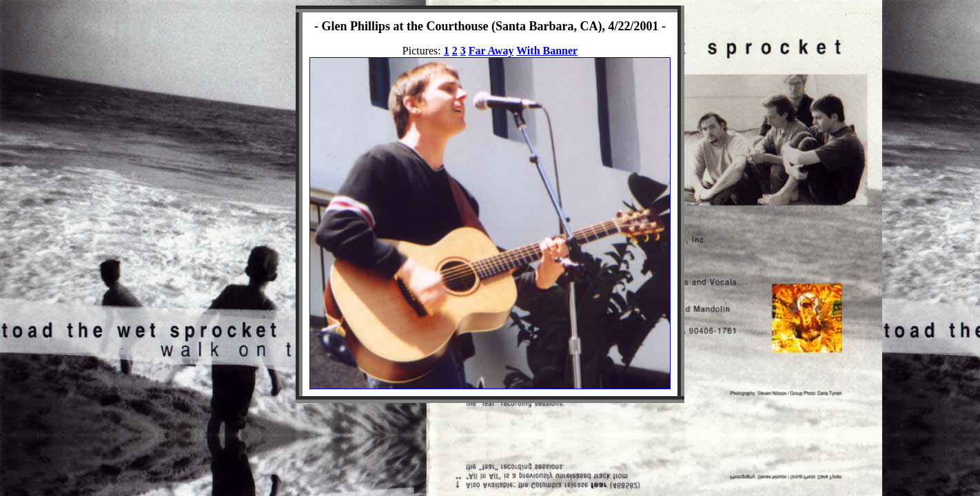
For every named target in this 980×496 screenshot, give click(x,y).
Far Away (491, 51)
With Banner (547, 51)
